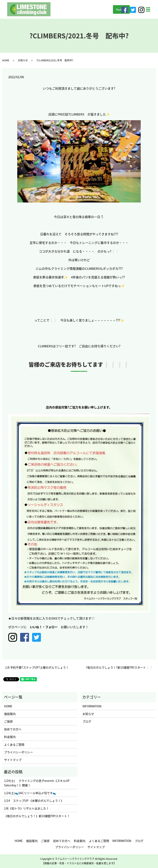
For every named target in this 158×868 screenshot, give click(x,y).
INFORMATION (92, 706)
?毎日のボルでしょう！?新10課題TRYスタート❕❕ (119, 667)
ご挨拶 (8, 721)
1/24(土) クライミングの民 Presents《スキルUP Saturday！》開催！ (37, 783)
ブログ (87, 721)
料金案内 (10, 737)
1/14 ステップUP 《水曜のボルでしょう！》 (34, 801)
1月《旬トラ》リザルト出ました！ (27, 808)
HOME (6, 60)
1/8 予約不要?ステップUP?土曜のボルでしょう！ (37, 667)
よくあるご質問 (14, 744)
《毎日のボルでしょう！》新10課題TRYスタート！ (37, 816)
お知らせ (23, 60)
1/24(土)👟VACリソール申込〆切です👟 (30, 793)
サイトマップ (13, 760)
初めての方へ (13, 729)
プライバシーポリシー (19, 752)
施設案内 (10, 714)
